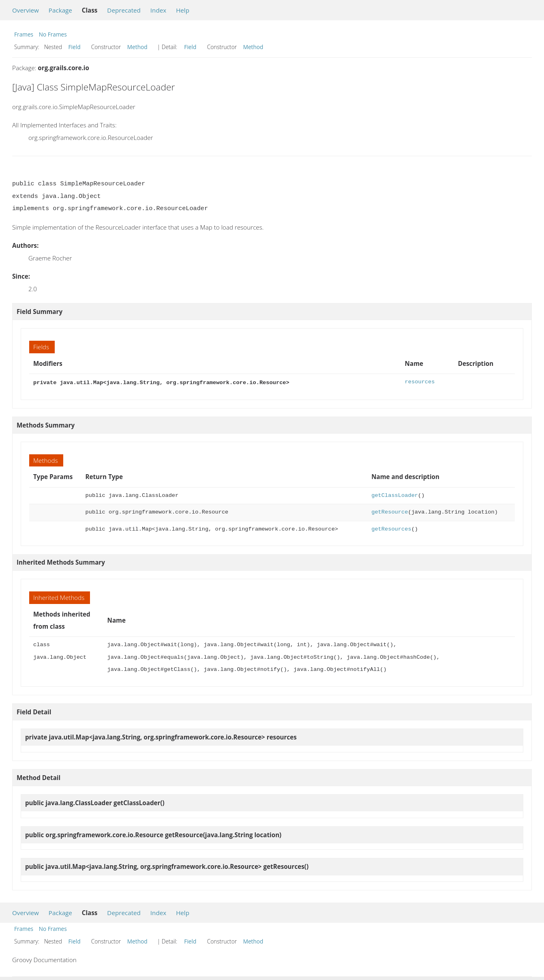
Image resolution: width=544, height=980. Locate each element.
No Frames (53, 34)
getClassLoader (395, 495)
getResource (390, 511)
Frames (24, 34)
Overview (26, 10)
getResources (391, 528)
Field (75, 47)
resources (420, 382)
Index (158, 10)
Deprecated (124, 10)
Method (137, 47)
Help (183, 10)
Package (60, 10)
